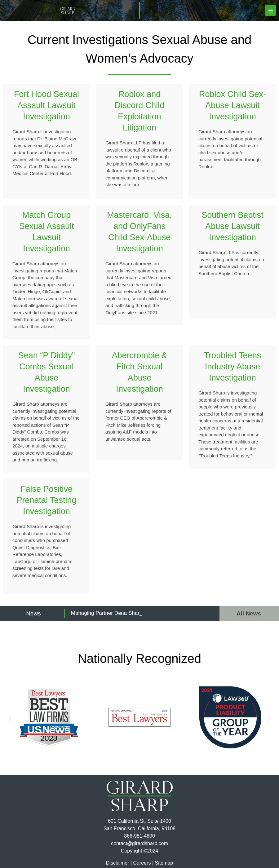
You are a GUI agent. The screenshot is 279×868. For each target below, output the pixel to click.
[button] (270, 10)
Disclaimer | (119, 863)
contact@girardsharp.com (139, 843)
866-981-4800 (139, 836)
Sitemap (164, 863)
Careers (142, 863)
